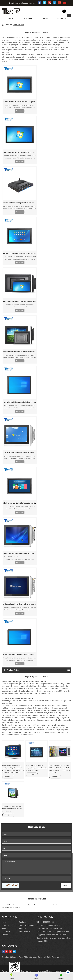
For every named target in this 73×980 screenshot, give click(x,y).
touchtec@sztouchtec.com (25, 3)
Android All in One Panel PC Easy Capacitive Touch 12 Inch (20, 352)
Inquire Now (20, 111)
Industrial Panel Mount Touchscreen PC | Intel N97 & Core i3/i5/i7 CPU (20, 102)
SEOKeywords (19, 25)
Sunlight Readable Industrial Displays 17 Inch (20, 402)
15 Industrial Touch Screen (9, 905)
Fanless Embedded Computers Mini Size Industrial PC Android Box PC (20, 203)
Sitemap (5, 935)
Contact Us (62, 18)
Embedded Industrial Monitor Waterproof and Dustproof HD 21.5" (20, 655)
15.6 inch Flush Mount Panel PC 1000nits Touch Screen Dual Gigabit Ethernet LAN (20, 253)
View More (8, 777)
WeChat (12, 978)
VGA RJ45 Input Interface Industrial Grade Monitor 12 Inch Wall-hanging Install (20, 453)
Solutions (5, 925)
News (45, 18)
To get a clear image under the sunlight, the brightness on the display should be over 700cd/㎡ (36, 768)
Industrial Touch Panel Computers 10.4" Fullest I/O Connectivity (20, 554)
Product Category (13, 670)
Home (10, 18)
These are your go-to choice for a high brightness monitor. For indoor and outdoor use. (12, 809)
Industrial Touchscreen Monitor (57, 905)
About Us (23, 928)
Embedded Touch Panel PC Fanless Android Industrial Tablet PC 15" (20, 604)
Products (28, 18)
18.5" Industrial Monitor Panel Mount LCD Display (20, 301)
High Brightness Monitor (32, 905)
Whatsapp (61, 978)
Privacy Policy (24, 932)
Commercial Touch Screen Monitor (12, 907)
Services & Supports (27, 925)
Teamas (36, 978)
